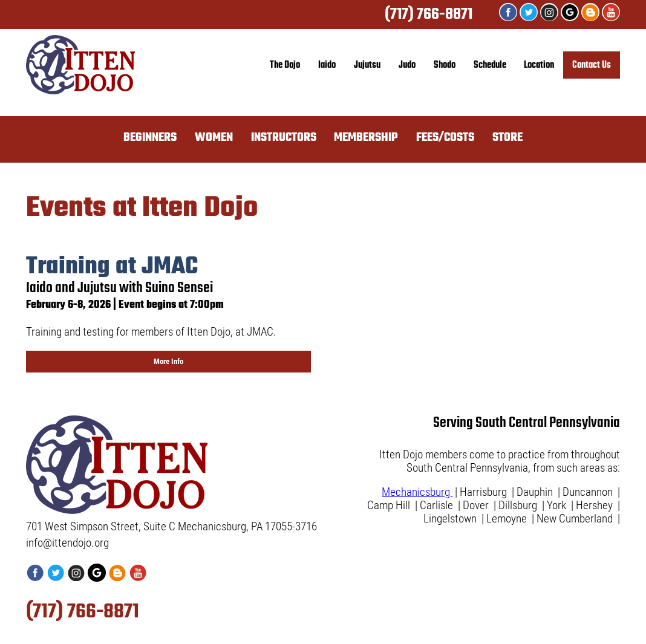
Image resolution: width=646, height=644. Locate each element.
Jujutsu (367, 65)
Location (539, 65)
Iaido (327, 65)
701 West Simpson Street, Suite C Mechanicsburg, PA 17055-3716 (171, 527)
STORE (507, 138)
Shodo (445, 65)
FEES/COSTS (445, 138)
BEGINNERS (150, 138)
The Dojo (285, 65)
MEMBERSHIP (366, 138)
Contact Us (592, 65)
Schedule (490, 65)
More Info (168, 361)
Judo (407, 65)
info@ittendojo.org (67, 543)
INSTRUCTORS (284, 138)
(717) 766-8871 (429, 15)
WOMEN (214, 138)
